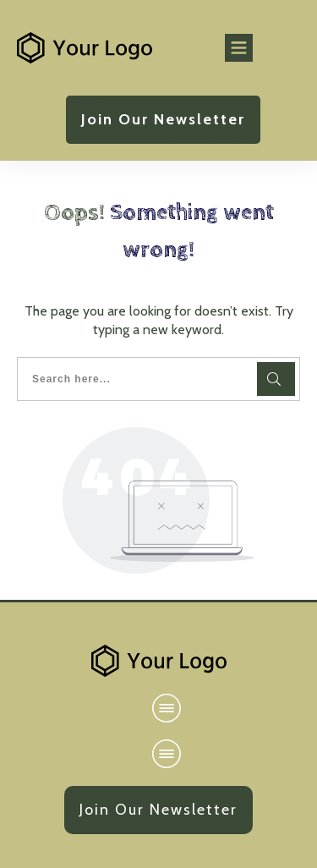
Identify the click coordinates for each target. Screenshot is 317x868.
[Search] (276, 379)
